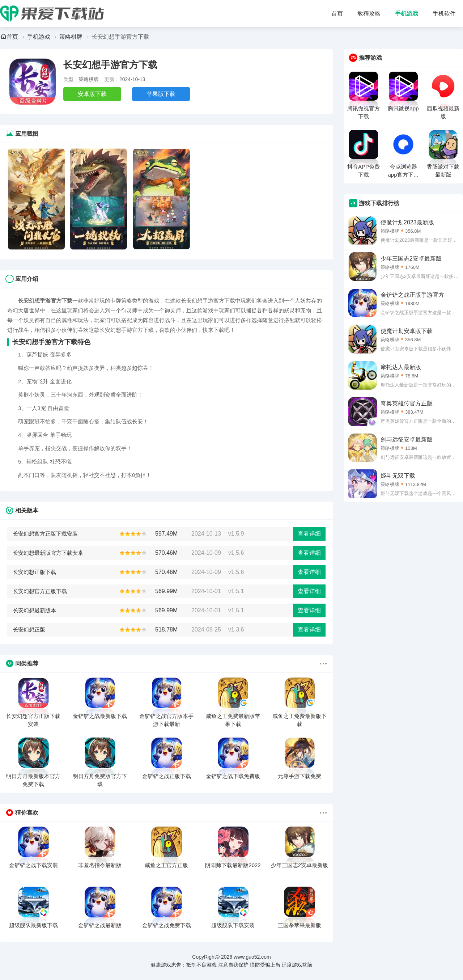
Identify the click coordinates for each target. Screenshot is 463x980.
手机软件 (444, 14)
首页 (337, 14)
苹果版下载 (161, 94)
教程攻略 (369, 14)
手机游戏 (407, 14)
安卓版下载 (92, 94)
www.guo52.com (252, 957)
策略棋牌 (71, 37)
